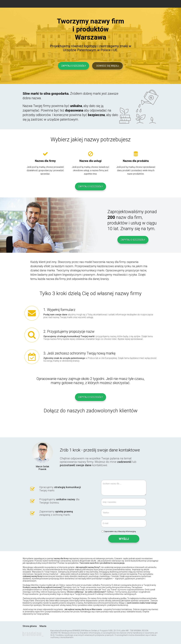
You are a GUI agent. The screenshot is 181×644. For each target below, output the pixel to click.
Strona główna (30, 626)
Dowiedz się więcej (108, 66)
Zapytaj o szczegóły (74, 66)
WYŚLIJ (124, 539)
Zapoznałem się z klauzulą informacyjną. (120, 531)
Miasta (43, 626)
